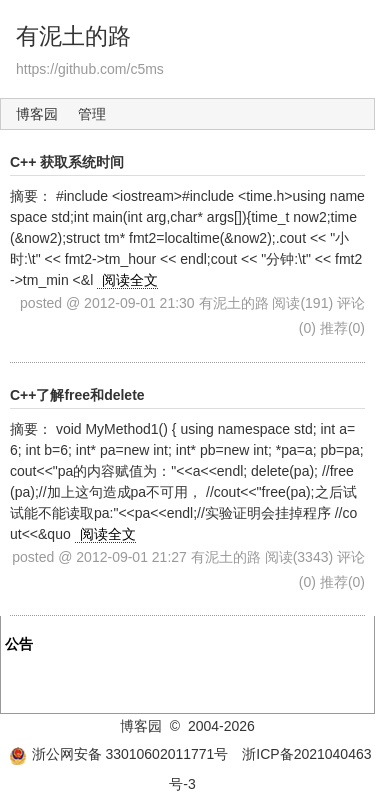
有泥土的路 (73, 36)
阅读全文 (130, 280)
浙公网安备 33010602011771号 (119, 754)
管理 (92, 114)
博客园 (37, 114)
